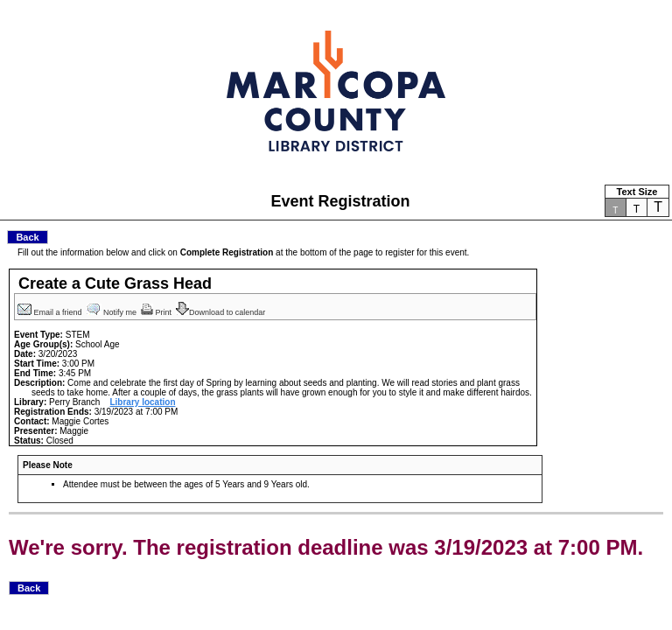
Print (157, 312)
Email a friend (51, 312)
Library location (142, 402)
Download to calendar (222, 312)
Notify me (113, 312)
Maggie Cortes (80, 421)
